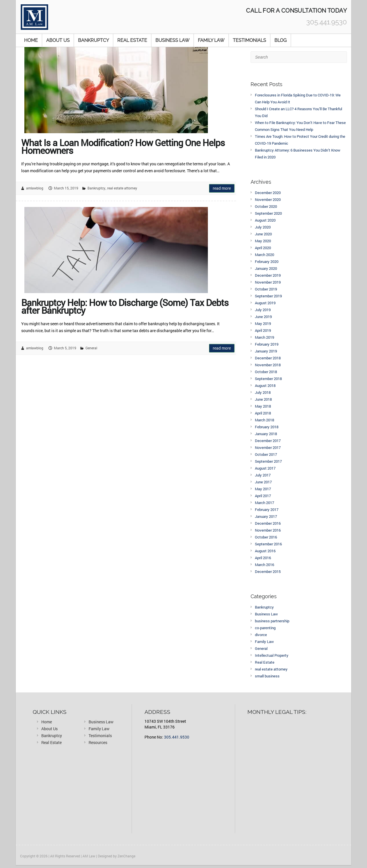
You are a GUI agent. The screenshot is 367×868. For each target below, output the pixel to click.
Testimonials (249, 40)
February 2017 (267, 509)
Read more (222, 188)
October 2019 (266, 289)
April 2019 (263, 330)
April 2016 (263, 558)
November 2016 (268, 530)
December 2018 (268, 358)
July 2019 (263, 310)
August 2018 (265, 385)
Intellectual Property (272, 655)
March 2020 (264, 255)
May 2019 (263, 323)
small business (267, 676)
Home (31, 40)
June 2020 (263, 234)
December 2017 (268, 441)
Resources (98, 742)
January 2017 (266, 516)
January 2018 (266, 434)
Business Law (172, 40)
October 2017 (266, 454)
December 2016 (268, 523)
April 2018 (263, 413)
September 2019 (268, 296)
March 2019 (264, 337)
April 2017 (263, 496)
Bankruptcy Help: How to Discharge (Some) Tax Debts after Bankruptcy (125, 305)
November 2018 (268, 365)
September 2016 (268, 544)
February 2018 (267, 427)
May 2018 (263, 406)
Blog (281, 40)
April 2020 (263, 248)
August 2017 (265, 468)
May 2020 (263, 241)
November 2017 (268, 447)
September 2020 (268, 213)
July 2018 (263, 392)
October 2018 (266, 372)
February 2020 (267, 261)
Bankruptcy (93, 40)
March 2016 (264, 565)
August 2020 (265, 220)
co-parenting (265, 628)
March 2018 (264, 420)
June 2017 (263, 482)
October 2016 (266, 537)
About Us (58, 40)
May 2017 (263, 489)
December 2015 (268, 571)
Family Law (211, 40)
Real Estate (132, 40)
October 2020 (266, 206)
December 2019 (268, 275)
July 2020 (263, 227)
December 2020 (268, 193)
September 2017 (268, 461)
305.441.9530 (177, 737)
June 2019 (263, 317)
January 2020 (266, 268)
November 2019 (268, 282)
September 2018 (268, 379)
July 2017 (263, 475)
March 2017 (264, 503)
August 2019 (265, 303)
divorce (261, 635)
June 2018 (263, 399)
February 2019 (267, 344)
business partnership (272, 621)
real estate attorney (122, 188)
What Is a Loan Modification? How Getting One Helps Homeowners (123, 145)
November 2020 (268, 199)
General (91, 348)
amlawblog (35, 188)
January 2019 (266, 351)
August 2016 (265, 551)
